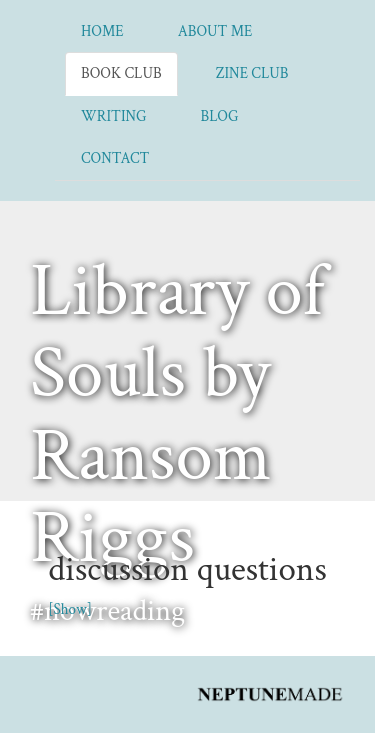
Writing (114, 116)
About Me (215, 31)
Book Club (121, 73)
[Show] (70, 609)
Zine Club (252, 73)
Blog (220, 116)
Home (102, 31)
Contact (115, 158)
